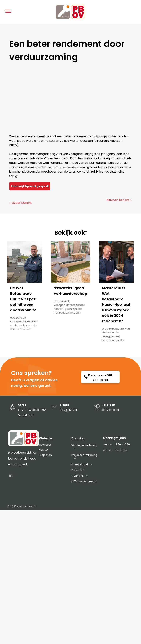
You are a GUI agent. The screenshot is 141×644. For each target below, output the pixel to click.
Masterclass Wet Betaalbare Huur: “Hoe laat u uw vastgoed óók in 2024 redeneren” (116, 305)
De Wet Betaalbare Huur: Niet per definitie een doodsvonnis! (23, 299)
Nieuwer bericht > (119, 200)
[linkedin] (11, 476)
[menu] (8, 11)
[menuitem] (53, 445)
